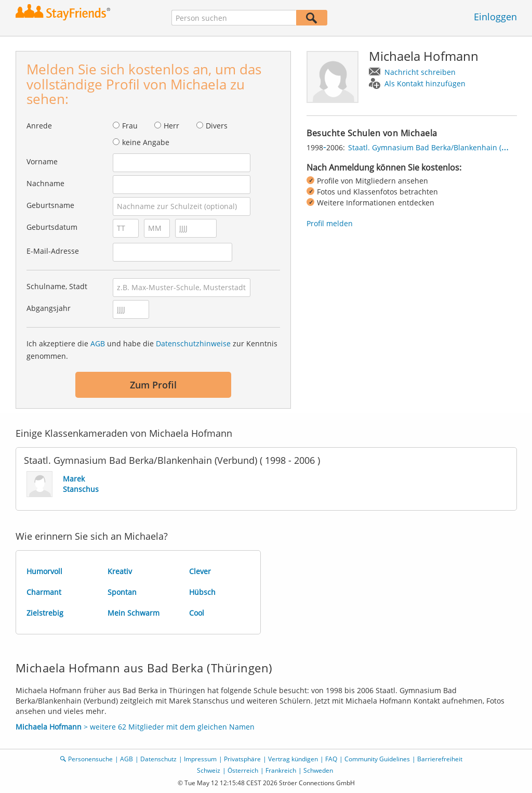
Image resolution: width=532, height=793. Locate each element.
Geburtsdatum (52, 227)
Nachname (45, 183)
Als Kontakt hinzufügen (425, 83)
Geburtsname (50, 205)
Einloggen (495, 17)
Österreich (243, 770)
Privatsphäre (242, 759)
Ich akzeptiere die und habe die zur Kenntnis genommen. (152, 350)
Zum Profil (153, 385)
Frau (130, 126)
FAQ (331, 759)
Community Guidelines (377, 759)
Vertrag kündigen (293, 759)
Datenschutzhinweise (193, 343)
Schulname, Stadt (57, 286)
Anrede (39, 126)
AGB (98, 343)
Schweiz (209, 770)
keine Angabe (146, 142)
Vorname (42, 161)
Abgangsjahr (49, 308)
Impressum (200, 759)
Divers (217, 126)
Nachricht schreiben (420, 72)
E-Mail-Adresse (53, 251)
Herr (171, 126)
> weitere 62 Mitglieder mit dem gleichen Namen (135, 727)
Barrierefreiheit (440, 759)
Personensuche (90, 759)
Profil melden (330, 223)
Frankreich (281, 770)
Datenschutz (158, 759)
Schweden (318, 770)
